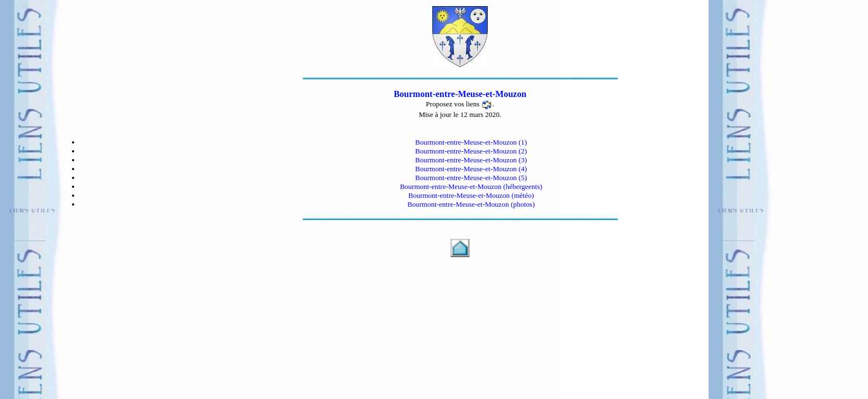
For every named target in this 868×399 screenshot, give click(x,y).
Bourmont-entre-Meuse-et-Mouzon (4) (471, 169)
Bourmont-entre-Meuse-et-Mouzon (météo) (471, 195)
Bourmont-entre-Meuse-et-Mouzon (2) (471, 151)
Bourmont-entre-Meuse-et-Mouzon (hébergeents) (471, 186)
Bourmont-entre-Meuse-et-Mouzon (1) (471, 142)
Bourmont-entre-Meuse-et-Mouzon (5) (471, 178)
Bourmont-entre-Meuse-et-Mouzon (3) (471, 160)
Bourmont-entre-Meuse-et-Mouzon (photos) (471, 204)
